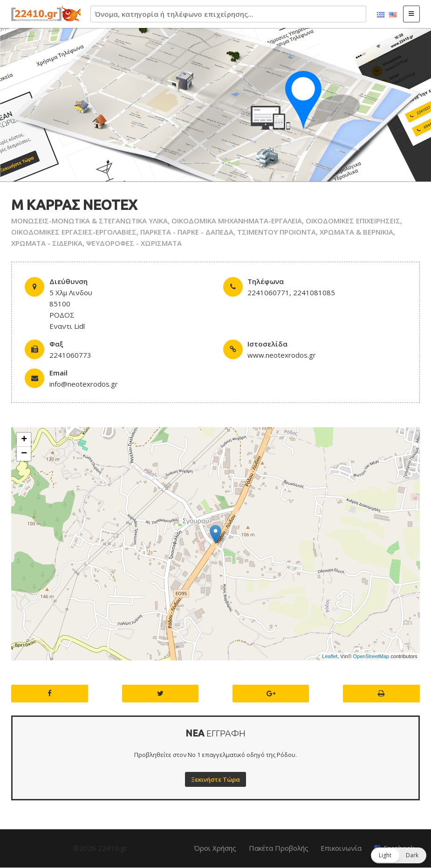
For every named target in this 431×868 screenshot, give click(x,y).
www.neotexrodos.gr (282, 355)
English (393, 15)
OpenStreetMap (371, 656)
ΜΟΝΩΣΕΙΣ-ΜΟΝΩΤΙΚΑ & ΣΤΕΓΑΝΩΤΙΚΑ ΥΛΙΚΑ (89, 221)
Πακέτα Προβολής (279, 848)
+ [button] (24, 440)
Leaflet (330, 656)
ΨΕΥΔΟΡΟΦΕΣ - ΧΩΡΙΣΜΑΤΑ (134, 243)
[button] (399, 855)
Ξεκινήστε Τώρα (215, 779)
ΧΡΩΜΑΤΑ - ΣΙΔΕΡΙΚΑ (47, 243)
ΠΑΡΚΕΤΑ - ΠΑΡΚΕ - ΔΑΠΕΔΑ (187, 232)
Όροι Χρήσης (215, 848)
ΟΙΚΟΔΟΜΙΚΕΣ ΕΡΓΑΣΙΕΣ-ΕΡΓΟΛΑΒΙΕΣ (74, 232)
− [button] (24, 454)
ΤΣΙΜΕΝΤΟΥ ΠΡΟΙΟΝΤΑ (277, 232)
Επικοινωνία (341, 848)
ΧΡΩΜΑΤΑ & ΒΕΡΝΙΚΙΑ (356, 232)
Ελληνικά (381, 15)
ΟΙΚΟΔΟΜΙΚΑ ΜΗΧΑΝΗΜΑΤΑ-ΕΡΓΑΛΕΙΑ (237, 221)
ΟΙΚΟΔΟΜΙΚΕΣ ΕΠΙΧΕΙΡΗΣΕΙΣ (353, 221)
